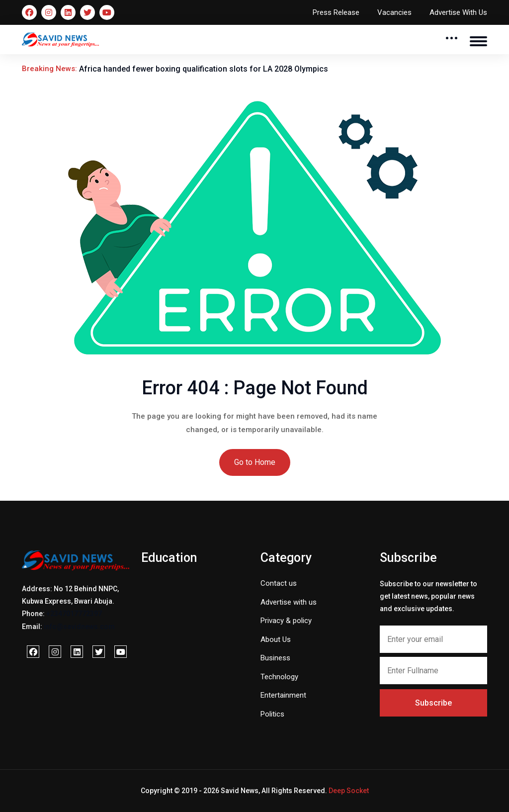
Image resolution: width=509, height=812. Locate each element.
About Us (276, 639)
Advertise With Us (458, 12)
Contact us (279, 583)
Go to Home (255, 462)
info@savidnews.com (79, 627)
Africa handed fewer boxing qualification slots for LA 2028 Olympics (204, 69)
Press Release (336, 12)
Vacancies (394, 12)
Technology (279, 677)
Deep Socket (349, 791)
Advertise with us (289, 602)
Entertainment (283, 695)
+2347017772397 (74, 614)
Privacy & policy (286, 621)
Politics (272, 714)
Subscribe (433, 703)
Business (275, 658)
